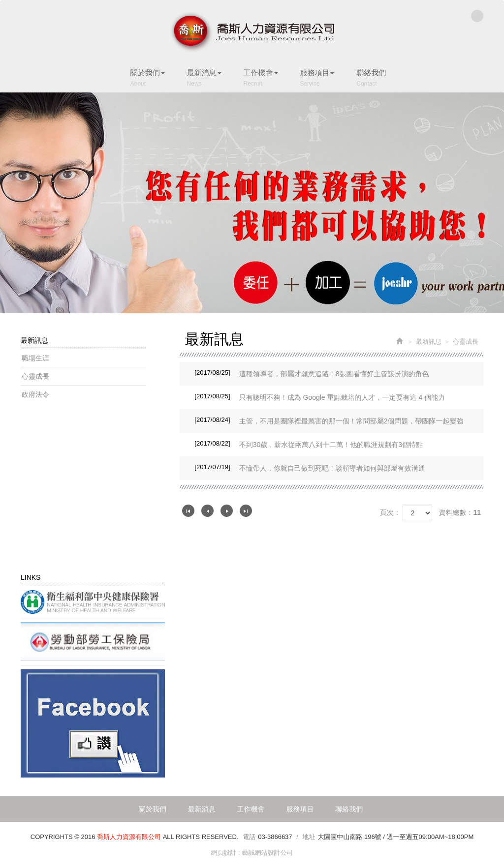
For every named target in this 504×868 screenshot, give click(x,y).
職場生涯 (35, 358)
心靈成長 (35, 376)
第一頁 (188, 511)
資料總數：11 (460, 512)
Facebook (477, 16)
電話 (249, 837)
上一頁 (207, 511)
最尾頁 (246, 511)
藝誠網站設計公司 (267, 853)
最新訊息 (429, 342)
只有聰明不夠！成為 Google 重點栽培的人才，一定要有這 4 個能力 (320, 396)
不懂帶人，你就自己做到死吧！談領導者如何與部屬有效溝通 (310, 467)
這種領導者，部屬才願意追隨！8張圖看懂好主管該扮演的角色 (312, 373)
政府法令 (35, 394)
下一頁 (227, 511)
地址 (309, 837)
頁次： (390, 512)
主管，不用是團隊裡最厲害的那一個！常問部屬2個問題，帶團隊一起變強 (329, 420)
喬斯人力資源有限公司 (252, 32)
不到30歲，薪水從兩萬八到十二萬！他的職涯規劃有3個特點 (309, 444)
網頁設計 (224, 853)
